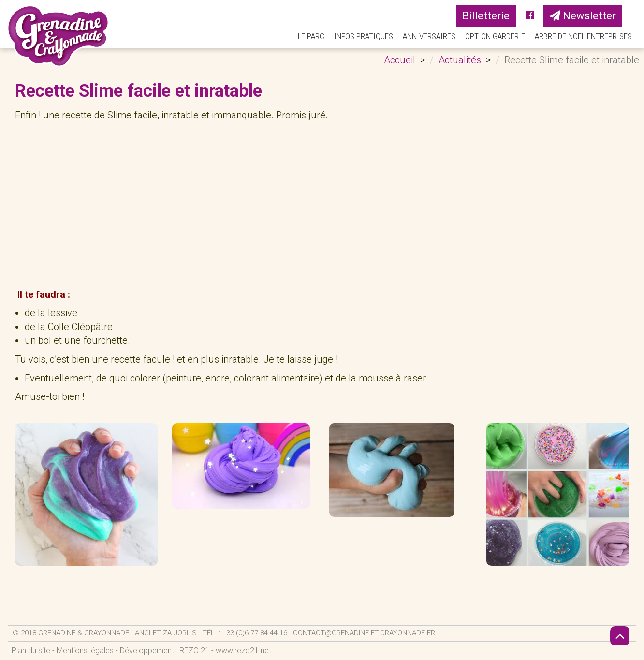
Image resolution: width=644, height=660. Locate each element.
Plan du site (31, 651)
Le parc (311, 36)
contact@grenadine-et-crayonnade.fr (364, 633)
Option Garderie (495, 36)
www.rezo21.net (243, 651)
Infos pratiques (364, 36)
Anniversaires (429, 36)
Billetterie (486, 16)
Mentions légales (85, 651)
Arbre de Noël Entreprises (583, 36)
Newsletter (583, 16)
